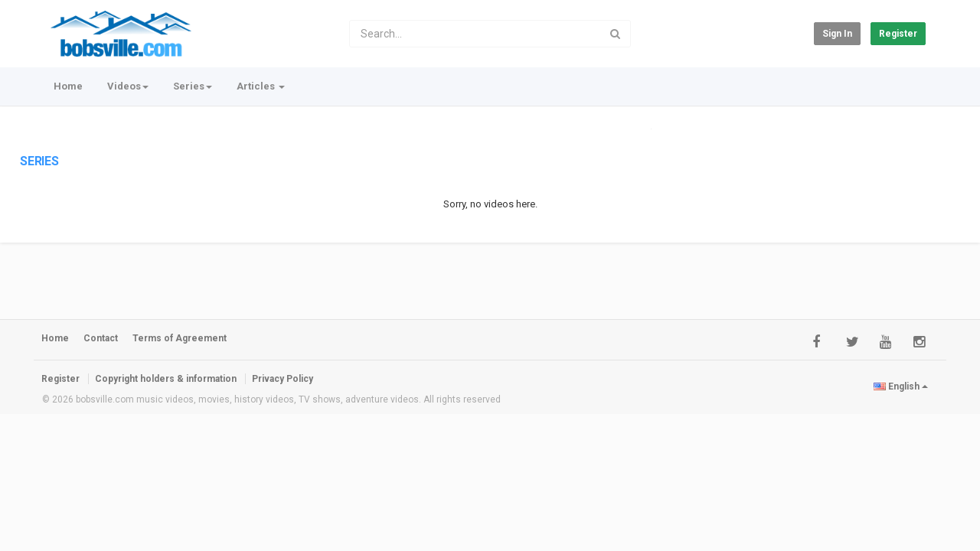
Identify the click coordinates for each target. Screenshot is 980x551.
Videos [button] (128, 86)
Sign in (837, 34)
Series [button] (193, 86)
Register (898, 34)
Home (68, 86)
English (901, 386)
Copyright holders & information (166, 379)
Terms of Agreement (180, 338)
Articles (261, 86)
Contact (101, 338)
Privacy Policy (283, 379)
